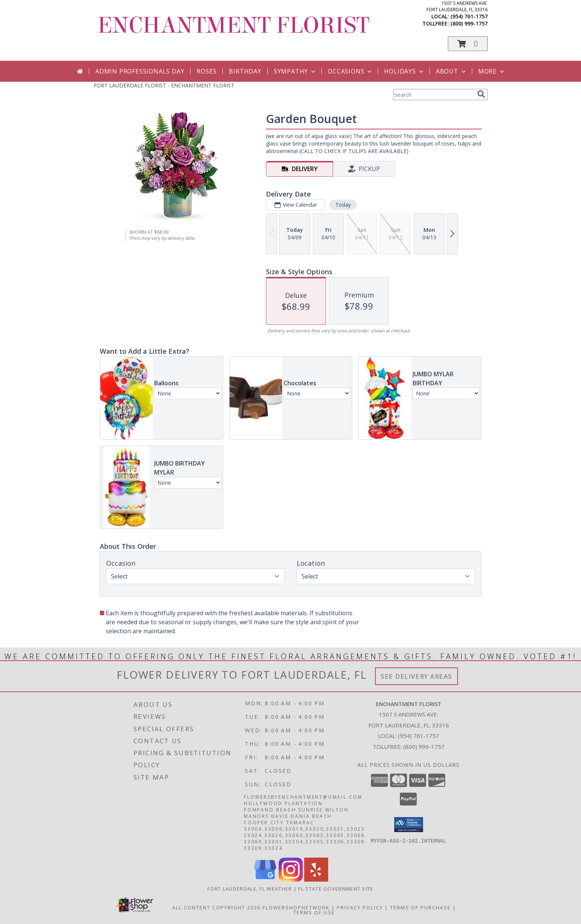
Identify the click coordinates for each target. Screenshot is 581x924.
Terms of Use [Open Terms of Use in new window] (314, 912)
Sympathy (295, 71)
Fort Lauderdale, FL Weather (250, 889)
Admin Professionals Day (140, 71)
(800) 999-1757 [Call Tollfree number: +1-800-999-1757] (424, 747)
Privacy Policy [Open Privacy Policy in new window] (360, 907)
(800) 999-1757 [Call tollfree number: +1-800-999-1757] (469, 23)
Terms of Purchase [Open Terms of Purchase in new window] (420, 907)
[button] (468, 44)
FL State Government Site (336, 889)
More (492, 71)
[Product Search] (434, 95)
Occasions (351, 71)
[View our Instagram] (291, 880)
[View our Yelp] (316, 880)
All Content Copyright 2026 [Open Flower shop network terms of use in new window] (216, 907)
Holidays (404, 71)
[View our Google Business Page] (265, 880)
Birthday (245, 71)
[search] (481, 94)
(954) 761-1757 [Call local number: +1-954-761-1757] (469, 16)
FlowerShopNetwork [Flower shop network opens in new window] (296, 907)
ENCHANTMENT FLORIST (233, 25)
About (452, 71)
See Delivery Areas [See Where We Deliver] (417, 676)
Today (343, 205)
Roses (206, 71)
